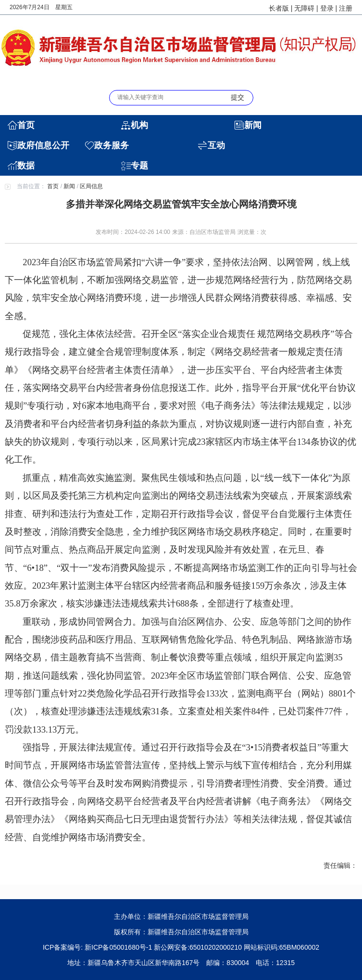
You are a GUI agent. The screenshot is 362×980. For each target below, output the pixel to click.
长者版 (279, 8)
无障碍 (304, 8)
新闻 (253, 125)
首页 (26, 125)
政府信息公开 (43, 145)
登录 (327, 8)
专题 (139, 166)
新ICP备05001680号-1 (119, 947)
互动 (216, 145)
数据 (26, 166)
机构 (139, 125)
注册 (346, 8)
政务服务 (112, 145)
